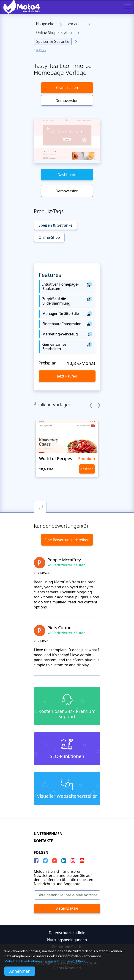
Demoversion (67, 101)
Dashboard (67, 175)
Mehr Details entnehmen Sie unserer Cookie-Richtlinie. (45, 961)
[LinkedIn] (64, 861)
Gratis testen (67, 88)
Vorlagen (75, 24)
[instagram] (73, 861)
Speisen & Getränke (53, 41)
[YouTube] (55, 861)
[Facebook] (36, 861)
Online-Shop (49, 237)
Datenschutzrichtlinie (67, 933)
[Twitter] (45, 861)
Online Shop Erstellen (54, 32)
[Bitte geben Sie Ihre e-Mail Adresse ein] (67, 895)
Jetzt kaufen (67, 376)
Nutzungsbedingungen (67, 940)
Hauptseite (45, 24)
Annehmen (20, 971)
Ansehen (87, 469)
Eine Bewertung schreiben (67, 540)
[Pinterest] (82, 861)
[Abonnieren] (67, 909)
